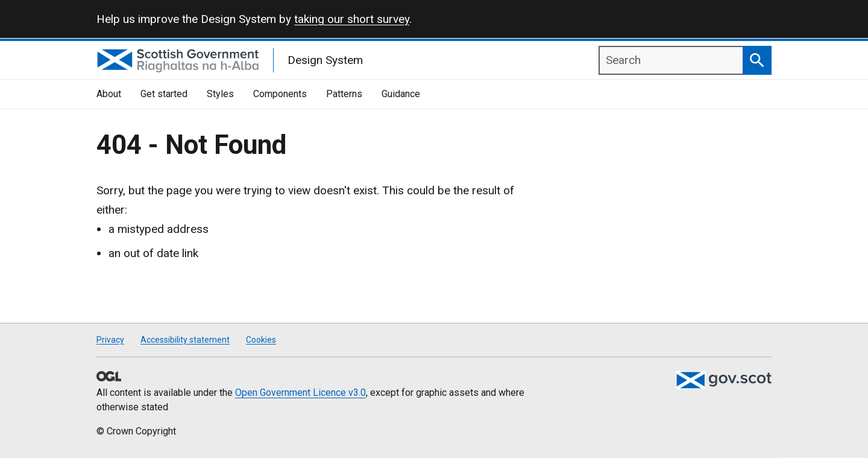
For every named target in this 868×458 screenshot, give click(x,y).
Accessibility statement (185, 340)
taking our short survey (352, 19)
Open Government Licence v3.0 (300, 393)
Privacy (110, 340)
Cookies (261, 340)
